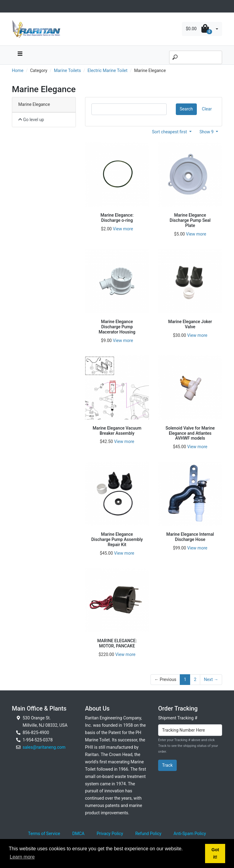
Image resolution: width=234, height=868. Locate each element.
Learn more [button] (22, 857)
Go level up (31, 120)
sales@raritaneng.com (44, 747)
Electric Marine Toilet (107, 70)
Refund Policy (148, 834)
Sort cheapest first (170, 132)
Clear (207, 109)
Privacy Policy (110, 834)
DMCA (78, 834)
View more (123, 229)
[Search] (196, 57)
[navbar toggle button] (20, 55)
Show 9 (207, 132)
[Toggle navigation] (15, 6)
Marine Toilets (67, 70)
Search (186, 109)
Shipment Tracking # (178, 718)
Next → (211, 679)
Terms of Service (44, 834)
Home (18, 70)
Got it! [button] (215, 853)
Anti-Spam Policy (190, 834)
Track (167, 765)
